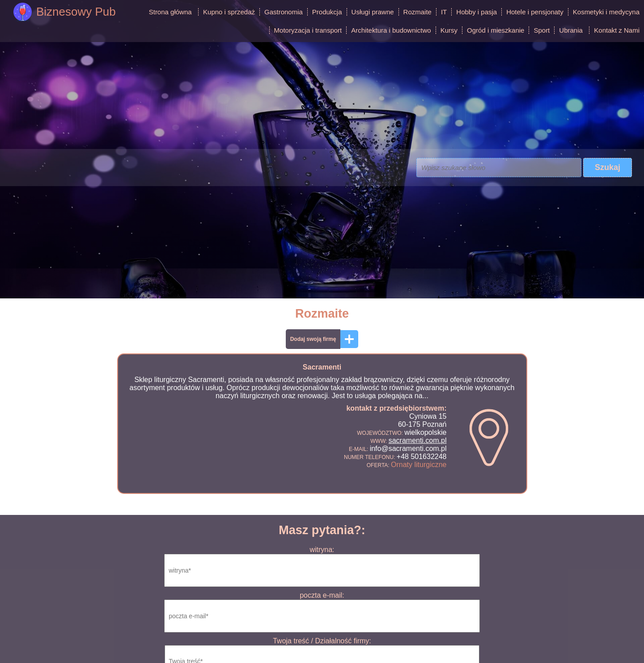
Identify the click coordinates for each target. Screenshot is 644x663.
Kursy (449, 30)
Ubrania (571, 30)
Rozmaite (417, 12)
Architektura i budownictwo (391, 30)
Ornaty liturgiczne (419, 465)
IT (444, 12)
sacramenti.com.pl (418, 440)
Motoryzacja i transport (308, 30)
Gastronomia (284, 12)
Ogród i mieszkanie (496, 30)
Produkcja (327, 12)
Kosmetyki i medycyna (606, 12)
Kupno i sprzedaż (229, 12)
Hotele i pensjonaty (535, 12)
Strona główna (170, 12)
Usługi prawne (373, 12)
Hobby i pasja (477, 12)
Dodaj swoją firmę (313, 339)
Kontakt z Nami (617, 30)
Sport (542, 30)
